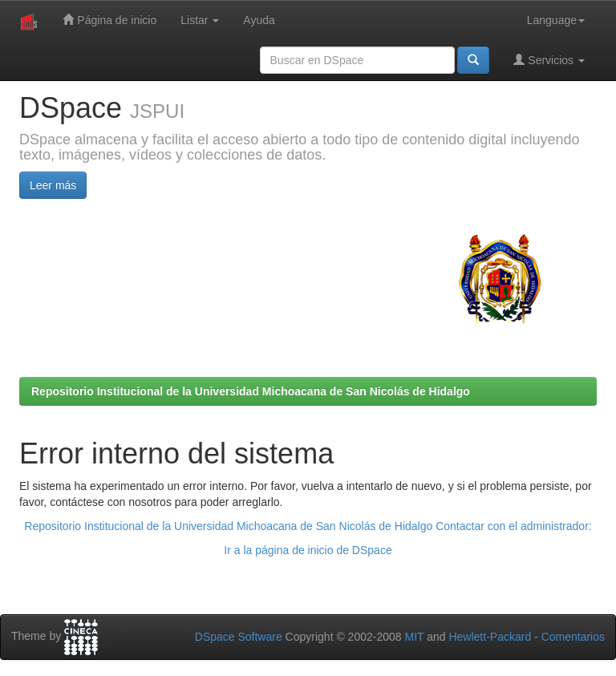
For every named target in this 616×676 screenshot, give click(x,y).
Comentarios (573, 637)
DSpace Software (239, 637)
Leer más (53, 185)
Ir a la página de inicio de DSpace (308, 550)
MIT (414, 637)
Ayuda (259, 20)
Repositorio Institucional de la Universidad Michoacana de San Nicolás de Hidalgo (251, 391)
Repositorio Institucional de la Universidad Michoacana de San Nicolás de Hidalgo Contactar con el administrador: (308, 526)
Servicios (549, 60)
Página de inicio (109, 20)
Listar (200, 20)
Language (556, 20)
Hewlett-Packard (490, 637)
